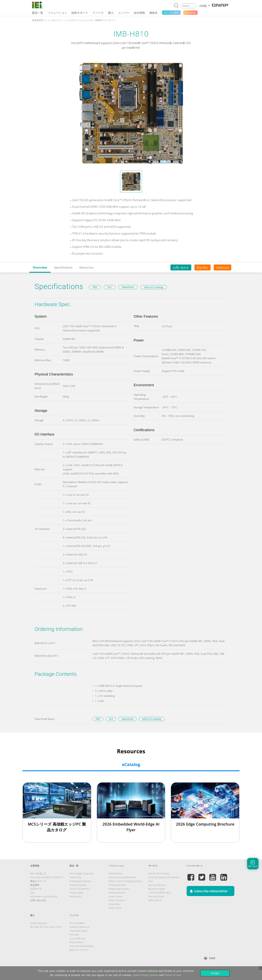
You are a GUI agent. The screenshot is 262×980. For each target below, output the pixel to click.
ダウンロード (155, 900)
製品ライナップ (38, 881)
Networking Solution (119, 889)
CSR (32, 893)
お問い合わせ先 (38, 900)
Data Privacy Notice (146, 975)
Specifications (63, 267)
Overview (40, 267)
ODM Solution (116, 873)
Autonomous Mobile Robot (122, 877)
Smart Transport (117, 900)
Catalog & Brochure (79, 927)
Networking (75, 877)
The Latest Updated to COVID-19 (47, 877)
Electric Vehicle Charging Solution (125, 881)
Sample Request (38, 923)
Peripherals (75, 896)
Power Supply (76, 893)
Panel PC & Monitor (79, 889)
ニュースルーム (77, 938)
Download (222, 267)
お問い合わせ (181, 267)
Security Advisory (157, 885)
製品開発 (35, 885)
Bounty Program (157, 889)
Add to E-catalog (154, 287)
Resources (87, 267)
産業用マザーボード (105, 20)
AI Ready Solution (117, 885)
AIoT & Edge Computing (81, 873)
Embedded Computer (80, 881)
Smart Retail (115, 904)
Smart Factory (116, 896)
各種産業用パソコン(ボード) (46, 20)
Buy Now (202, 267)
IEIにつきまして (38, 873)
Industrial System (78, 885)
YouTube (74, 935)
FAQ (151, 881)
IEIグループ (36, 889)
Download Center (78, 931)
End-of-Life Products (159, 873)
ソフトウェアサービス (160, 893)
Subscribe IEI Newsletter (81, 946)
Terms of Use (173, 975)
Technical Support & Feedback (164, 877)
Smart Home (115, 908)
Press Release (76, 942)
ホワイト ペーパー (79, 950)
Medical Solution (117, 893)
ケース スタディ (78, 923)
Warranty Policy (156, 896)
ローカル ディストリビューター (46, 927)
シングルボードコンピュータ (78, 20)
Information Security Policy (44, 896)
